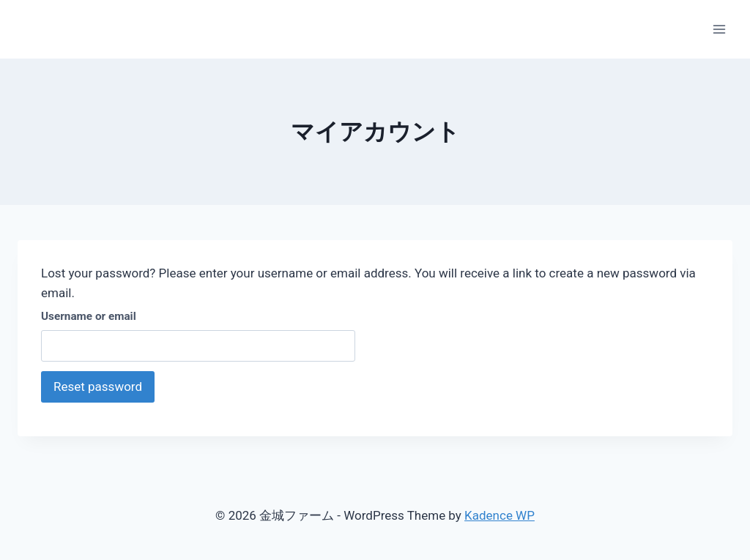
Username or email (89, 316)
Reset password (98, 387)
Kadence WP (500, 515)
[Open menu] (719, 29)
